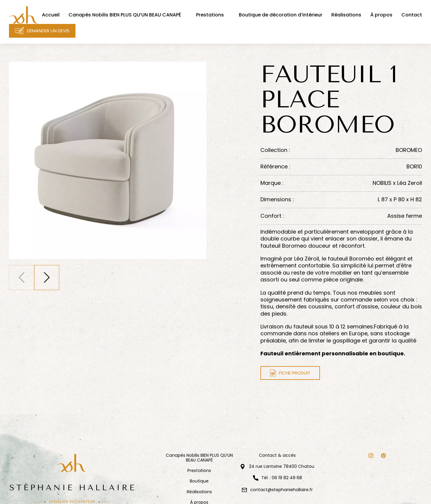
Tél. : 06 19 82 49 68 (282, 478)
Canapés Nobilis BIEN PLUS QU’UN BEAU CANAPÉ (199, 458)
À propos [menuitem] (381, 15)
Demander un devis (42, 31)
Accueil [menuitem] (51, 15)
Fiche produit (290, 373)
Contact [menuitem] (412, 15)
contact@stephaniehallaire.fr (281, 490)
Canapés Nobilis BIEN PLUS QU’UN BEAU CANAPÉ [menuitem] (125, 15)
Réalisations (199, 492)
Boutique (199, 481)
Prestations (199, 471)
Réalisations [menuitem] (346, 15)
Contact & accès (277, 455)
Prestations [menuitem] (210, 15)
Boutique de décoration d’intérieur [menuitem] (281, 15)
